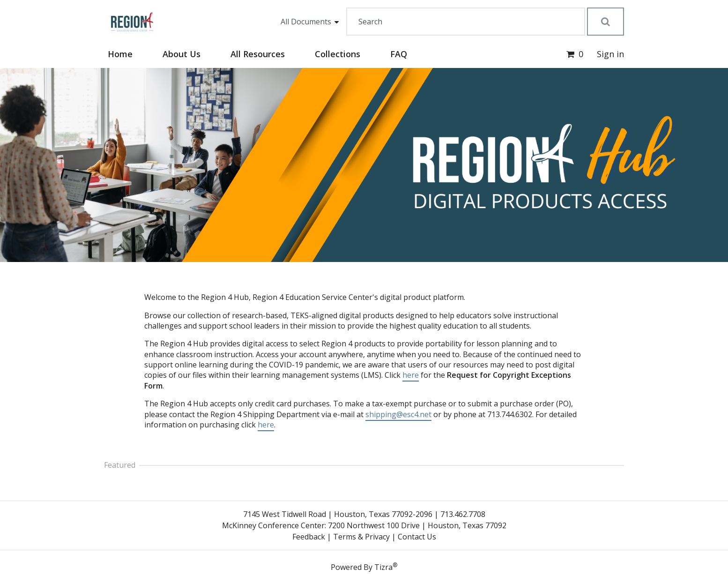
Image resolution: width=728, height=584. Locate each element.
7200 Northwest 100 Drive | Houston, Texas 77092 (417, 525)
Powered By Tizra (364, 567)
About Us (182, 54)
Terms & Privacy (361, 537)
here (411, 375)
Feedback (309, 537)
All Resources (258, 54)
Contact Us (417, 537)
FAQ (399, 54)
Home (120, 54)
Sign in (610, 54)
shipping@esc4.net (398, 414)
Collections (338, 54)
